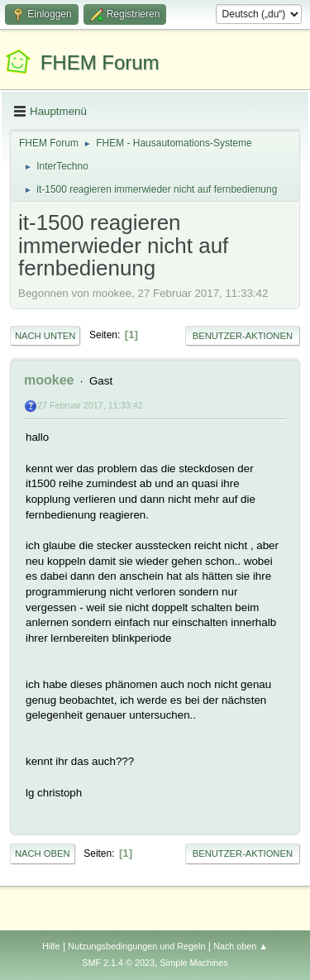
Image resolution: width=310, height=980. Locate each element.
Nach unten (45, 336)
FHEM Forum (100, 62)
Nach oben (43, 853)
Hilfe (51, 946)
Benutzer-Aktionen (243, 336)
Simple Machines (194, 963)
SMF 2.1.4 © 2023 (118, 963)
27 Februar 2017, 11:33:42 (90, 405)
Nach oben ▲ (241, 946)
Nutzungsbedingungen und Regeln (136, 946)
